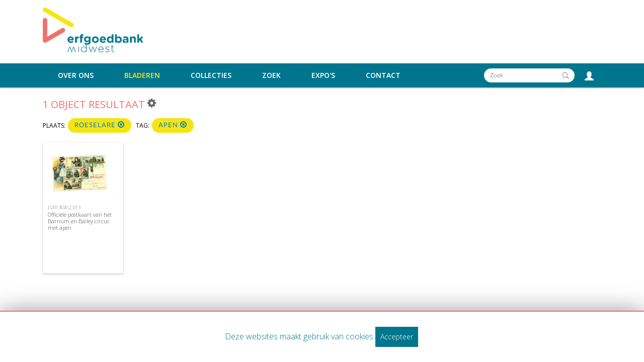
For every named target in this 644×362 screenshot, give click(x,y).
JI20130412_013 (64, 207)
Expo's (323, 75)
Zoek (271, 75)
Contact (383, 75)
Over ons (76, 75)
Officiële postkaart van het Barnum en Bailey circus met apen (80, 221)
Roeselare (100, 125)
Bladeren (142, 75)
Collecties (211, 75)
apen (173, 125)
